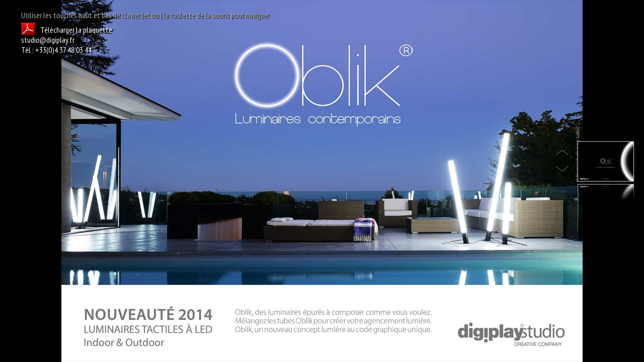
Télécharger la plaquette (67, 30)
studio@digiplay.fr (48, 40)
